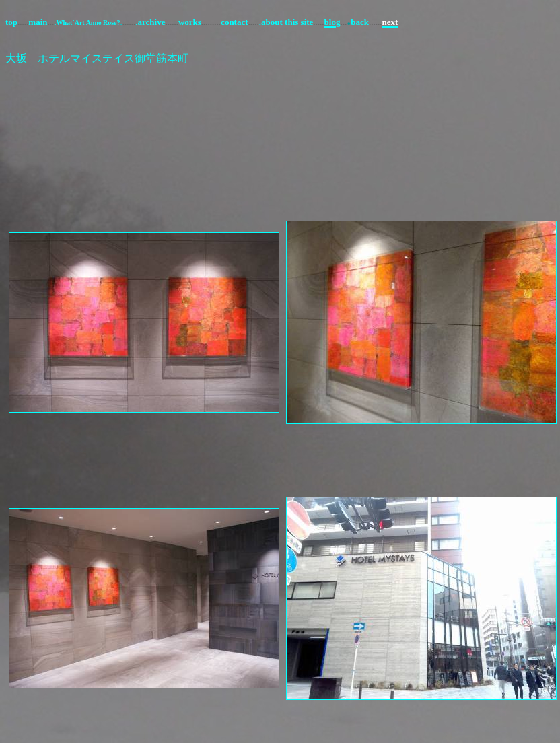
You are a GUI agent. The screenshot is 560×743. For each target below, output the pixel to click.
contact (234, 22)
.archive (150, 22)
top (11, 22)
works (190, 22)
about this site (287, 22)
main (38, 22)
